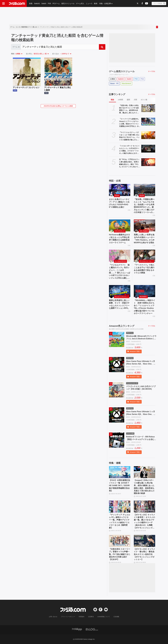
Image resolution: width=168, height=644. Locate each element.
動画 (96, 3)
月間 (135, 100)
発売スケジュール (68, 3)
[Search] (60, 47)
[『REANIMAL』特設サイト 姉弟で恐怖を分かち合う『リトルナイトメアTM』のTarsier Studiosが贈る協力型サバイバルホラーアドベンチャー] (144, 291)
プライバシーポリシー (68, 617)
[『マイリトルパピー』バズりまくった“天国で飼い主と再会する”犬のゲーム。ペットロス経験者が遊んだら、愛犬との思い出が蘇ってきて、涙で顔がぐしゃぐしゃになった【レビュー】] (148, 135)
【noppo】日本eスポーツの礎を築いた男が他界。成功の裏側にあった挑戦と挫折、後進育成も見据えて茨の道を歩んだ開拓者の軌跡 (144, 487)
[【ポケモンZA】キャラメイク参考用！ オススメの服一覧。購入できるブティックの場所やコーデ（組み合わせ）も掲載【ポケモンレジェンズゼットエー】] (144, 507)
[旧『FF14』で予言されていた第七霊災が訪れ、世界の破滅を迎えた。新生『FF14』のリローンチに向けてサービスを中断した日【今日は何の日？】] (148, 162)
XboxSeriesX (126, 83)
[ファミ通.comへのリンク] (17, 3)
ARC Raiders (144, 231)
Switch (44, 3)
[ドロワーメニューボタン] (3, 3)
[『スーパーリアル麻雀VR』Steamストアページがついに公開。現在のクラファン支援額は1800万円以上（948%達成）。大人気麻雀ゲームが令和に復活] (148, 122)
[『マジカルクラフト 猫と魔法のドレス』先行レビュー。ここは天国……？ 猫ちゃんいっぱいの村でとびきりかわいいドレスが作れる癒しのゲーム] (120, 256)
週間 (128, 100)
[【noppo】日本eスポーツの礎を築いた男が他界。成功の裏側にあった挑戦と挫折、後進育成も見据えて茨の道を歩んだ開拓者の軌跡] (144, 472)
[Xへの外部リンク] (138, 3)
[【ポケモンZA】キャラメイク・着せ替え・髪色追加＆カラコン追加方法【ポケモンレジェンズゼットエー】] (144, 541)
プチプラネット (120, 231)
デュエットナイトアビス (122, 297)
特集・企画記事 (105, 3)
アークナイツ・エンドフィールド (147, 261)
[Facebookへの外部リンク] (142, 3)
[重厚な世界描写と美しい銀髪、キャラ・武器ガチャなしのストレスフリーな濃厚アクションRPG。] (120, 291)
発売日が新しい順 (40, 54)
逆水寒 (142, 196)
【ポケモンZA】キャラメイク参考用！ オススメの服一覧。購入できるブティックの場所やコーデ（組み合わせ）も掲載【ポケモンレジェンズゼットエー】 (144, 521)
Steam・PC (114, 83)
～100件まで (64, 54)
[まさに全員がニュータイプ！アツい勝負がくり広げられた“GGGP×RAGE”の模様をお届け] (120, 190)
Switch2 (37, 3)
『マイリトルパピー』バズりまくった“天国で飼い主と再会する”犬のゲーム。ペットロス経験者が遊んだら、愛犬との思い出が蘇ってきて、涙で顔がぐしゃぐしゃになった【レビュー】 (129, 136)
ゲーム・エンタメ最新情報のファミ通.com (24, 27)
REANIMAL (143, 297)
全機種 (18, 54)
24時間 (120, 100)
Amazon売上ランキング (122, 326)
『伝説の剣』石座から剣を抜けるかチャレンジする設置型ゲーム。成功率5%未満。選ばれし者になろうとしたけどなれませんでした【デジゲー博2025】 (129, 109)
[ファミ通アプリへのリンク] (77, 629)
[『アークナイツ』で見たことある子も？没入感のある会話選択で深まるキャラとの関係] (144, 256)
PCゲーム (56, 3)
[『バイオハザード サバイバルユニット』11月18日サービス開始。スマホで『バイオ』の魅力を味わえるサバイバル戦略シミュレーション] (148, 149)
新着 (31, 3)
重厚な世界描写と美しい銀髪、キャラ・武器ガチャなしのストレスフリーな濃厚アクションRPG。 (119, 304)
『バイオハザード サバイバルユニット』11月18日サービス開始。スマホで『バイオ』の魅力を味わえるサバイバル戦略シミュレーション (129, 150)
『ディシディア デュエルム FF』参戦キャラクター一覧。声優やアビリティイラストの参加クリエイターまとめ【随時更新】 (119, 521)
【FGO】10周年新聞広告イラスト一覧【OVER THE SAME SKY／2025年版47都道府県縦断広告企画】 (119, 485)
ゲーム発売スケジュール (122, 71)
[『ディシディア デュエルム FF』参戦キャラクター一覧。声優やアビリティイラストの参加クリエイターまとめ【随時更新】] (120, 507)
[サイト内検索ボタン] (159, 3)
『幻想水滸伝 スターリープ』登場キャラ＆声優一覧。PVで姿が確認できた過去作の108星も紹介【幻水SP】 (120, 554)
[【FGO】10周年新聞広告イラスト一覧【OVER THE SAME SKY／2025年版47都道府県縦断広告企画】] (120, 472)
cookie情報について (104, 617)
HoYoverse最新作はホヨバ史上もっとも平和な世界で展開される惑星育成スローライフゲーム (119, 239)
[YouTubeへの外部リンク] (147, 3)
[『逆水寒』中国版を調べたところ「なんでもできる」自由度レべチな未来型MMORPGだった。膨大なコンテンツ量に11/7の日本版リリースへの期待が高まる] (144, 190)
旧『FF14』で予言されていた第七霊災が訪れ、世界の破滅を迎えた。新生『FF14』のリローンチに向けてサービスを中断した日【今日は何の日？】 (129, 163)
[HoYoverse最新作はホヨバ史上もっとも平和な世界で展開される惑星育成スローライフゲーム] (120, 225)
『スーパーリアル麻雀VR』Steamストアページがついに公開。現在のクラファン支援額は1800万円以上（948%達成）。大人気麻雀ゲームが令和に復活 (129, 123)
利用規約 (82, 617)
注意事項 (91, 617)
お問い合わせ (53, 617)
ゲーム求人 (80, 3)
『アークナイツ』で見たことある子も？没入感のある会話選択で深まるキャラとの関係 (144, 269)
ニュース (89, 3)
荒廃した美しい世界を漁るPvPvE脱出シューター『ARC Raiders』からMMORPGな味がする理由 (144, 239)
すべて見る (152, 71)
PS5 (49, 3)
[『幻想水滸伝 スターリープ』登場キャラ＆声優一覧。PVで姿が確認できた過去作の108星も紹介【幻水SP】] (120, 541)
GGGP (117, 196)
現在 (112, 100)
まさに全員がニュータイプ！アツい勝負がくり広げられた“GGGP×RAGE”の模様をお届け (119, 203)
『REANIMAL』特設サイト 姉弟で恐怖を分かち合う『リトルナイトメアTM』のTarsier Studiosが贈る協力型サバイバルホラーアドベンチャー (144, 307)
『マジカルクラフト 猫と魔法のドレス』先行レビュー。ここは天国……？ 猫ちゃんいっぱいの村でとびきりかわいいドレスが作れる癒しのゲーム (119, 272)
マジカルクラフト (120, 261)
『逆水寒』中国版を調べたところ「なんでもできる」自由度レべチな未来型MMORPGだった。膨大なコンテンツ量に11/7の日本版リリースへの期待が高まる (144, 206)
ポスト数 (144, 100)
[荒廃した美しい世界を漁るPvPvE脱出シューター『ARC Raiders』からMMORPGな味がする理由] (144, 225)
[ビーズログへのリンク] (92, 629)
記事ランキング (117, 94)
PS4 (142, 79)
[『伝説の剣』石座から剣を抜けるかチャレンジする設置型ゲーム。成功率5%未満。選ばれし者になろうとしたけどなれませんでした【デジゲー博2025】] (148, 108)
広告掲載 (116, 617)
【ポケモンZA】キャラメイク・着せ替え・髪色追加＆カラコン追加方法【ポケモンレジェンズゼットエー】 (144, 554)
